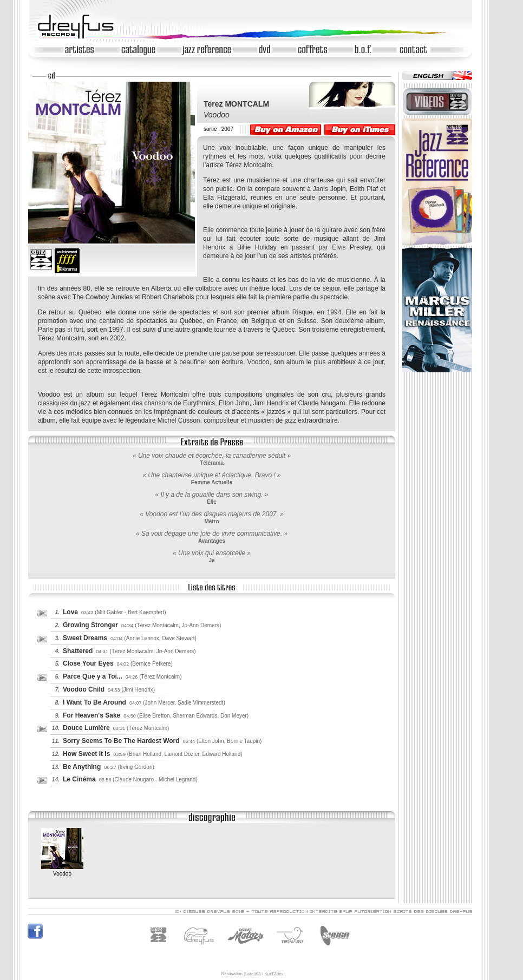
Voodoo (62, 870)
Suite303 (252, 974)
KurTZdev (274, 974)
